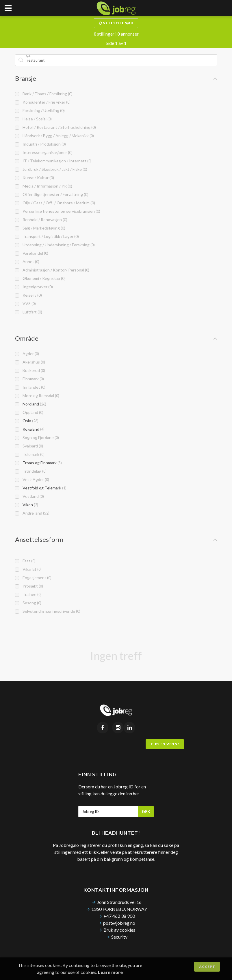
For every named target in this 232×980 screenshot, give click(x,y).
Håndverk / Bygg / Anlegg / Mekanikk (54, 136)
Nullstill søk (116, 23)
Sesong (28, 603)
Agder (27, 354)
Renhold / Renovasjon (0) (41, 220)
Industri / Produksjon (40, 144)
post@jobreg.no (119, 923)
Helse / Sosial (33, 119)
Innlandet (30, 387)
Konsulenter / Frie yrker (43, 102)
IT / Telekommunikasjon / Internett (53, 161)
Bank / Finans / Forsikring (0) (44, 94)
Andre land (32, 513)
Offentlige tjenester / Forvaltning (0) (52, 194)
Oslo (27, 421)
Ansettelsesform (116, 539)
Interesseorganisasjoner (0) (44, 152)
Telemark (30, 454)
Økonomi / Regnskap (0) (40, 278)
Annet (27, 261)
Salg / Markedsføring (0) (40, 228)
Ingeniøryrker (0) (34, 287)
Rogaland (30, 429)
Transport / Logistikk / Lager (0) (47, 236)
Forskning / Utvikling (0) (40, 110)
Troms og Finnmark (38, 463)
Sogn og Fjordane (37, 437)
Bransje (116, 78)
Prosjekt (29, 586)
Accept (207, 967)
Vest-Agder (32, 479)
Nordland (31, 404)
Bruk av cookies (119, 930)
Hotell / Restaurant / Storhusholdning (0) (55, 127)
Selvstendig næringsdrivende (48, 611)
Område (116, 338)
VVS (25, 303)
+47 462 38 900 (119, 916)
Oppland (29, 412)
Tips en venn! (165, 744)
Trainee (28, 594)
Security (119, 937)
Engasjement (33, 578)
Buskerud (30, 370)
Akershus (30, 362)
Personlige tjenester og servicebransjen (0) (58, 211)
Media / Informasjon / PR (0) (44, 186)
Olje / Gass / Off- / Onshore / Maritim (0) (55, 203)
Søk (146, 811)
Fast (25, 561)
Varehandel (32, 253)
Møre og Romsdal (37, 396)
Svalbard (29, 446)
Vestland (29, 496)
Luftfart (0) (29, 312)
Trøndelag (31, 471)
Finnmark (29, 379)
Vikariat (28, 569)
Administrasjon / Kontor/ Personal (52, 270)
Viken (27, 505)
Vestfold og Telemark (41, 488)
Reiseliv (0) (28, 295)
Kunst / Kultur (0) (35, 178)
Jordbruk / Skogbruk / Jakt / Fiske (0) (51, 169)
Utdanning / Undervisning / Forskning (55, 245)
